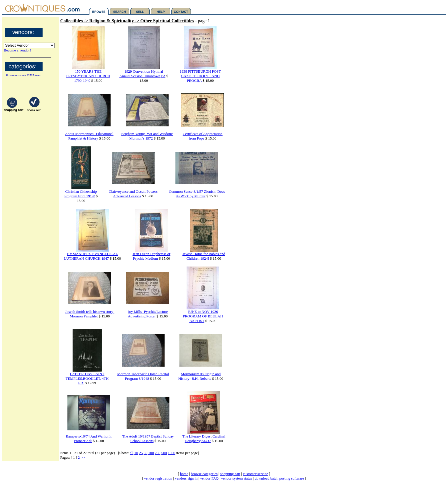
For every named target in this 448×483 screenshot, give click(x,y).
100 (151, 453)
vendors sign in (186, 478)
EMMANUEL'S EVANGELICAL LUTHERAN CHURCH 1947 (91, 256)
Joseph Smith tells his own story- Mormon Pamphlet (90, 314)
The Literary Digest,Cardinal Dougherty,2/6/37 (204, 439)
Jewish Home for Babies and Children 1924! (204, 256)
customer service (255, 474)
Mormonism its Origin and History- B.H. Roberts (199, 376)
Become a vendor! (17, 50)
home (184, 474)
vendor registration (158, 478)
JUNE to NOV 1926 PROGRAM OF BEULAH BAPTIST (203, 316)
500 (164, 453)
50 (146, 453)
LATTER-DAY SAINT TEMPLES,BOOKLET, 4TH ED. (87, 378)
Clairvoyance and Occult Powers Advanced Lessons (133, 194)
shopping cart (230, 474)
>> (83, 457)
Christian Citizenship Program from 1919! (80, 194)
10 (136, 453)
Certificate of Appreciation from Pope (203, 136)
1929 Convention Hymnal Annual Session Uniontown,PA (142, 74)
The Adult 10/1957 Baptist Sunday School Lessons (148, 439)
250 (158, 453)
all (132, 453)
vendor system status (237, 478)
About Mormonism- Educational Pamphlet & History (89, 136)
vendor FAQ (209, 478)
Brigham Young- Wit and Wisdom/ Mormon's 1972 (147, 136)
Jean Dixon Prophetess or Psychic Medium (152, 256)
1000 (171, 453)
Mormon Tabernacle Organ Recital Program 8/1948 (143, 376)
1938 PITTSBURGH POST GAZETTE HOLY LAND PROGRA (200, 76)
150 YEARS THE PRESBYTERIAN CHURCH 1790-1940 (88, 76)
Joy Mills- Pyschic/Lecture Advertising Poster (148, 314)
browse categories (204, 474)
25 (141, 453)
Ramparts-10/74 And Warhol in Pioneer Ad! (89, 439)
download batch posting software (279, 478)
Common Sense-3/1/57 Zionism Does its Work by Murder (197, 194)
